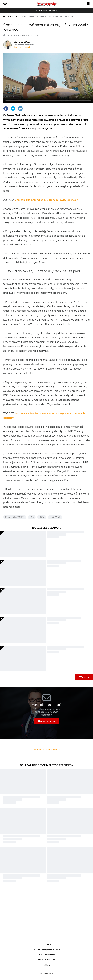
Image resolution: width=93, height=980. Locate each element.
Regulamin (47, 945)
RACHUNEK (55, 517)
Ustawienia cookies (47, 960)
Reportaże (13, 16)
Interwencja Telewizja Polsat (47, 750)
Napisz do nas (45, 721)
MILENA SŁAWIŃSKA (15, 517)
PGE (32, 517)
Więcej (83, 677)
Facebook (6, 109)
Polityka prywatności (47, 955)
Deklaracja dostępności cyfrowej (47, 950)
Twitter (13, 109)
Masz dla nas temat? (48, 10)
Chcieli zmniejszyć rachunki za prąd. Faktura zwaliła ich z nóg (47, 16)
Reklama (47, 965)
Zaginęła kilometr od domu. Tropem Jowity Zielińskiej (47, 200)
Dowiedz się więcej (22, 47)
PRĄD (42, 517)
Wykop (20, 109)
